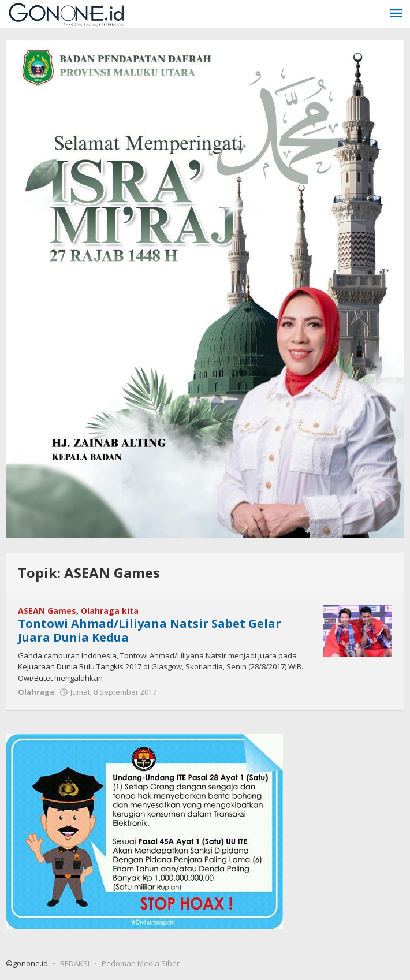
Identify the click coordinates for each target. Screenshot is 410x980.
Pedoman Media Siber (141, 963)
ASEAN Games (47, 611)
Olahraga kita (110, 611)
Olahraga (36, 692)
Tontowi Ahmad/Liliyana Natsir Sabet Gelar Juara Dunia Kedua (150, 630)
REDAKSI (75, 963)
